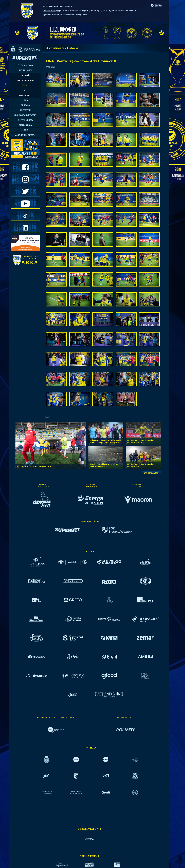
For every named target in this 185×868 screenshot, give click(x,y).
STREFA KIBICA (25, 125)
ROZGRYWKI (25, 110)
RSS (25, 90)
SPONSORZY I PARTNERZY (25, 115)
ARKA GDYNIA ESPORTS (25, 135)
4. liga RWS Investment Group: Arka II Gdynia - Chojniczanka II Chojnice (106, 441)
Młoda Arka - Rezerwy (25, 80)
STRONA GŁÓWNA (25, 65)
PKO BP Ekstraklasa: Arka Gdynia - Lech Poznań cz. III (142, 441)
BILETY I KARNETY (25, 120)
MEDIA (25, 130)
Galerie (25, 85)
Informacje (25, 75)
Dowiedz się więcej (51, 10)
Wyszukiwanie (25, 95)
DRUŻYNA (25, 105)
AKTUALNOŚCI (25, 70)
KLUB (25, 100)
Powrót (48, 417)
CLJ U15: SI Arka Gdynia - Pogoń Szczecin (34, 466)
